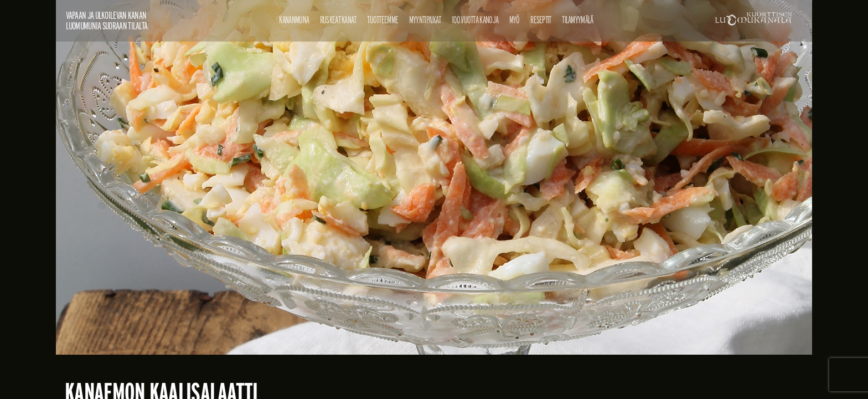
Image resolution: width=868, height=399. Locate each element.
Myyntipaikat (425, 20)
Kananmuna (294, 20)
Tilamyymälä (577, 20)
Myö (515, 20)
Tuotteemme (383, 20)
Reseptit (541, 20)
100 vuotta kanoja (475, 20)
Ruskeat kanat (338, 20)
